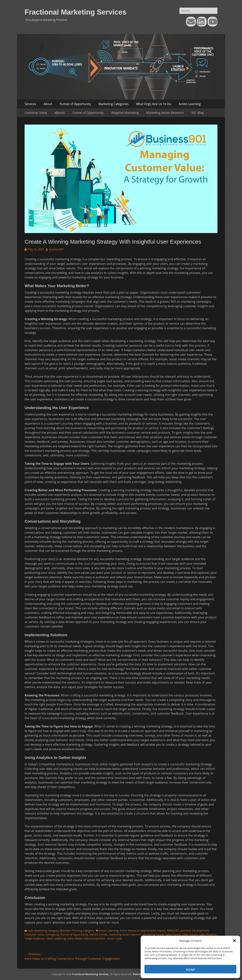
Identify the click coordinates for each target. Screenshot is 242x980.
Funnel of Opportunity (75, 104)
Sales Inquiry (190, 934)
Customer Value (36, 113)
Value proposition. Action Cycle (103, 938)
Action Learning (190, 104)
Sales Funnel (173, 934)
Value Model (75, 938)
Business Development (194, 930)
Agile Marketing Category (43, 930)
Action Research (130, 930)
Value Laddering (56, 938)
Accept (190, 969)
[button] (234, 941)
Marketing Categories (114, 104)
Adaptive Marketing (125, 113)
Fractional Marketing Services (76, 12)
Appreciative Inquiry (153, 930)
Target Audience (35, 938)
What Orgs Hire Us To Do (154, 104)
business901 (56, 249)
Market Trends (98, 934)
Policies (137, 974)
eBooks (60, 113)
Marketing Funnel (153, 934)
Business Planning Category (77, 930)
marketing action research (125, 934)
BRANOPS (173, 930)
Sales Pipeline (208, 934)
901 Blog (198, 113)
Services (30, 104)
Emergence (52, 934)
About (48, 104)
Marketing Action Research (165, 113)
